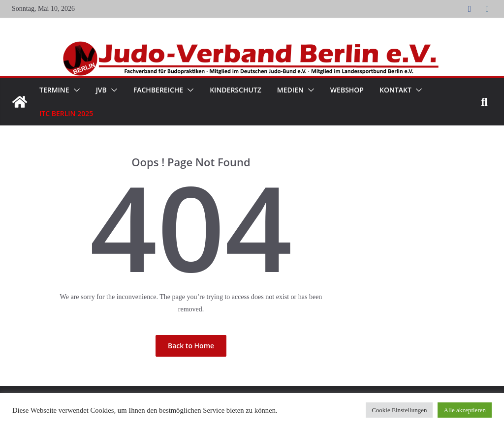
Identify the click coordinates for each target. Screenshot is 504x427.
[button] (75, 90)
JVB (101, 90)
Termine (54, 90)
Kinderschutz (236, 90)
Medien (290, 90)
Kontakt (395, 90)
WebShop (347, 90)
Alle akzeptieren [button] (465, 410)
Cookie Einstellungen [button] (399, 410)
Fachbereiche (158, 90)
